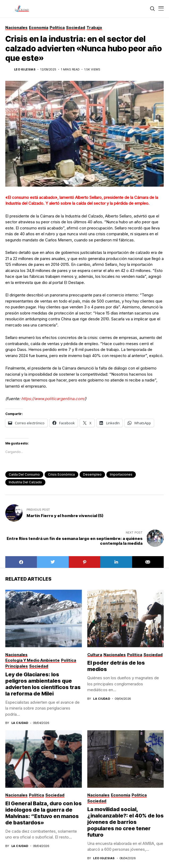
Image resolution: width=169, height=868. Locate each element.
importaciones (121, 474)
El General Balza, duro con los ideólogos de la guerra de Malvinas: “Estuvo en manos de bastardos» (44, 813)
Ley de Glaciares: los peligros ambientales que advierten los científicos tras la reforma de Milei (43, 684)
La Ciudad (20, 723)
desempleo (92, 474)
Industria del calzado (25, 482)
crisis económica (61, 474)
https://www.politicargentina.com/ (53, 399)
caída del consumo (24, 474)
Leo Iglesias (25, 70)
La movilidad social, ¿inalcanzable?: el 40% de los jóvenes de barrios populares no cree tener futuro (125, 822)
